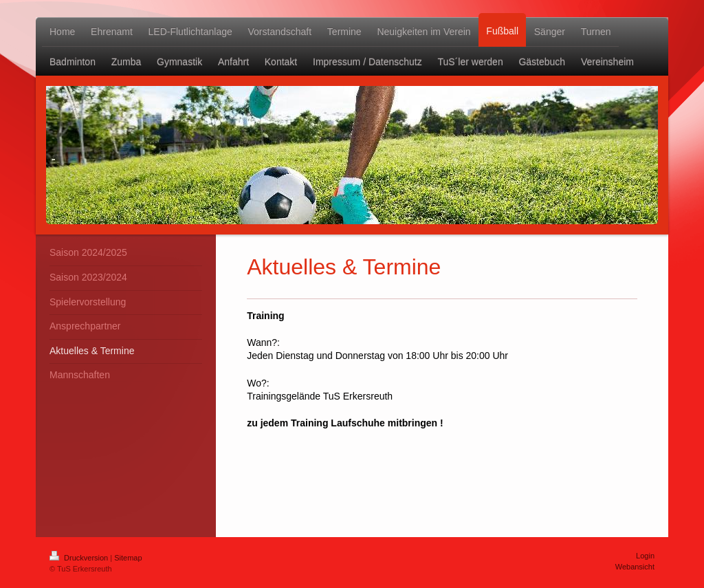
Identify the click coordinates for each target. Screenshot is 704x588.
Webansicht (635, 567)
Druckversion (80, 558)
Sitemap (128, 558)
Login (645, 556)
